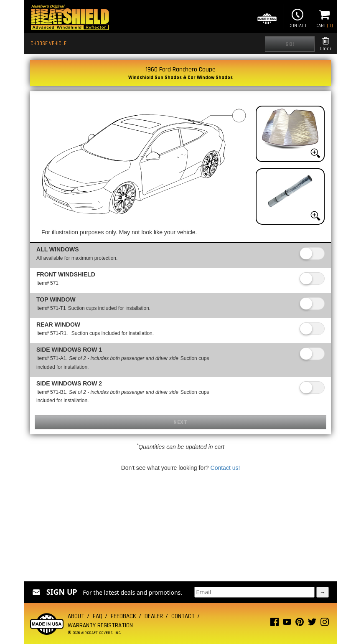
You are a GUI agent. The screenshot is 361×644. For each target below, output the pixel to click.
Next (180, 422)
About (76, 616)
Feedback (123, 616)
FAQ (98, 616)
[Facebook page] (275, 624)
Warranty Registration (100, 625)
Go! (290, 44)
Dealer (154, 616)
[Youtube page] (287, 624)
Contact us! (225, 468)
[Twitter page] (312, 624)
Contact (297, 18)
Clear (325, 44)
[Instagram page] (325, 624)
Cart (324, 18)
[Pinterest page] (300, 624)
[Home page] (70, 18)
